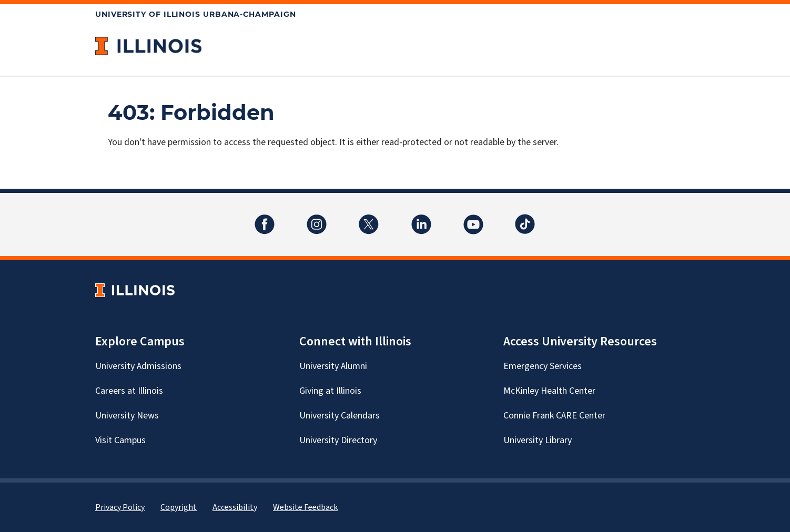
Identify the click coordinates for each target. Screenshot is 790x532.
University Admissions (138, 366)
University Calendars (340, 416)
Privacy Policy (120, 507)
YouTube (473, 218)
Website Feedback (305, 507)
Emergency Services (543, 366)
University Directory (338, 440)
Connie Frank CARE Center (554, 416)
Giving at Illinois (330, 391)
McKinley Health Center (549, 391)
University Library (538, 440)
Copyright (179, 507)
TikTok (525, 218)
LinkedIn (421, 218)
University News (127, 416)
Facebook (265, 218)
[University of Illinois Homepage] (135, 290)
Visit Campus (120, 440)
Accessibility (235, 507)
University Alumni (333, 366)
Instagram (317, 218)
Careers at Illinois (129, 391)
